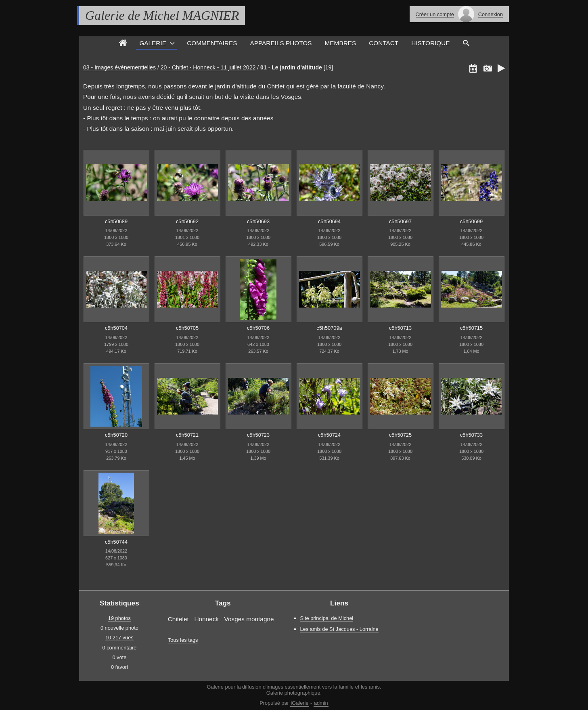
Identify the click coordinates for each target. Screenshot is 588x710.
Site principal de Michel (327, 618)
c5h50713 (400, 328)
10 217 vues (119, 638)
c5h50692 (187, 221)
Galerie (153, 43)
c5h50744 (116, 542)
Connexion (491, 14)
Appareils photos (281, 43)
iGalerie (299, 703)
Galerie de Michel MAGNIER (162, 15)
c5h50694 (329, 221)
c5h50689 (116, 221)
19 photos (119, 618)
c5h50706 (258, 328)
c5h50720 (116, 435)
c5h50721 (187, 435)
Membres (341, 43)
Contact (384, 43)
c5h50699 (471, 221)
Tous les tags (183, 640)
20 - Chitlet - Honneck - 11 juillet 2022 (208, 67)
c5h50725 (400, 435)
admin (321, 703)
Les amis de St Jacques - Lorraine (339, 629)
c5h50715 (471, 328)
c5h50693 (258, 221)
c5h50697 (400, 221)
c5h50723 (258, 435)
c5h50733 (471, 435)
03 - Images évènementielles (119, 67)
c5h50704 (116, 328)
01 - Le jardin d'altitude (291, 67)
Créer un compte (435, 14)
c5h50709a (329, 328)
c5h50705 (187, 328)
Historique (430, 43)
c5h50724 (329, 435)
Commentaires (212, 43)
